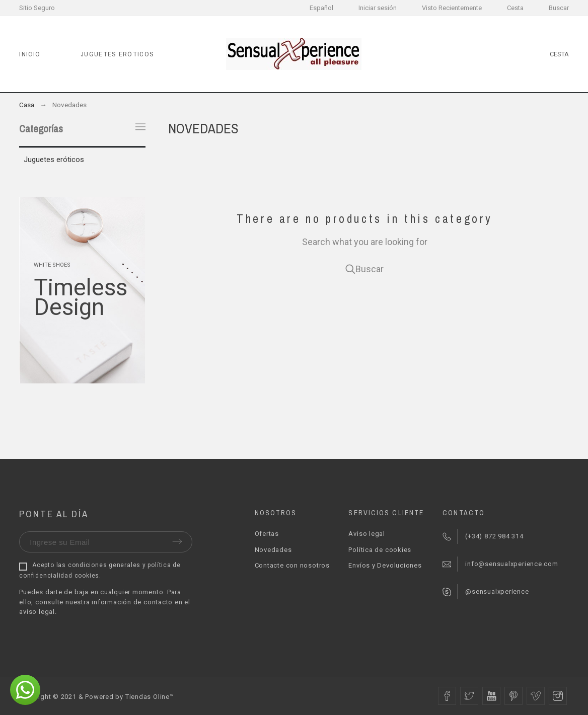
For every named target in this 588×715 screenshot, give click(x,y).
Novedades (273, 550)
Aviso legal (367, 534)
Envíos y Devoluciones (385, 565)
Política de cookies (380, 550)
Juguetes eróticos (54, 160)
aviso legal (37, 612)
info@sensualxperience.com (512, 564)
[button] (25, 690)
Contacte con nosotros (292, 565)
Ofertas (267, 534)
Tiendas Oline (148, 697)
